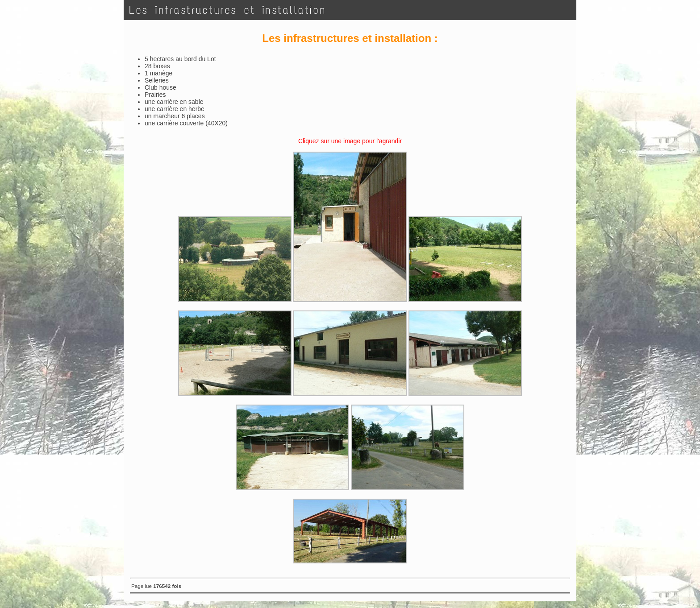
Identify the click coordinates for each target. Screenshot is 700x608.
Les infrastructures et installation (228, 10)
